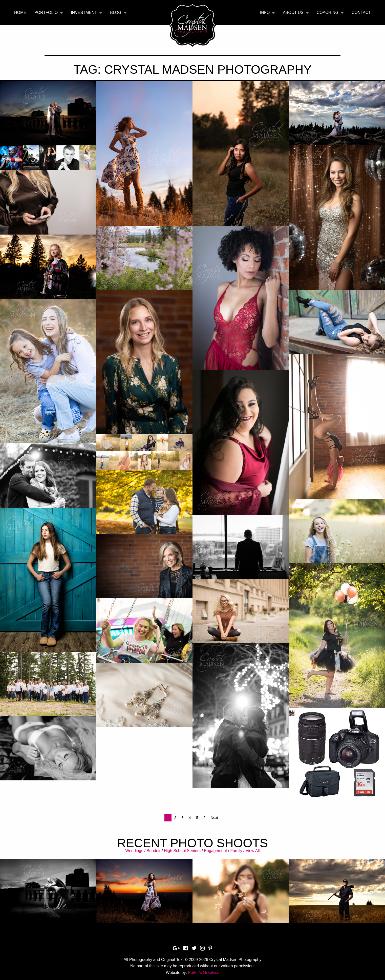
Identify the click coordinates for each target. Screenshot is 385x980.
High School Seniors (182, 851)
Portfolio (46, 13)
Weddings (134, 851)
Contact (361, 13)
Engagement (215, 851)
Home (20, 13)
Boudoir (154, 851)
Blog (116, 13)
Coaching (328, 13)
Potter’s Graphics (204, 973)
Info (265, 13)
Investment (84, 13)
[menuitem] (20, 13)
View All (253, 851)
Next (214, 818)
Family (236, 851)
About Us (293, 13)
